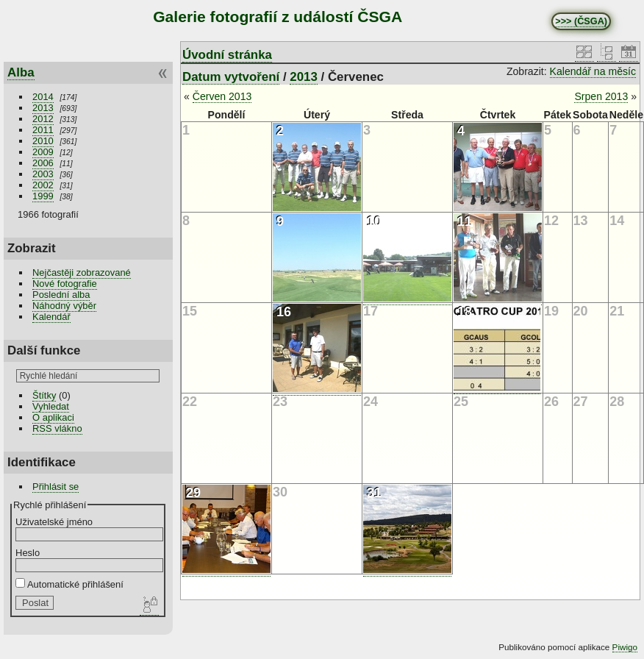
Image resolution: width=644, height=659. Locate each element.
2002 (43, 185)
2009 (43, 152)
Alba (21, 72)
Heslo (28, 553)
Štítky (44, 395)
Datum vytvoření (231, 77)
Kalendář (51, 317)
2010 (43, 141)
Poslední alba (61, 295)
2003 (43, 174)
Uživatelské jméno (54, 522)
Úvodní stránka (227, 55)
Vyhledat (51, 406)
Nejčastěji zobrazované (82, 272)
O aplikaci (53, 417)
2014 (43, 97)
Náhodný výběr (64, 306)
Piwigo (625, 647)
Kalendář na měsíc (593, 71)
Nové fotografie (65, 284)
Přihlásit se (56, 487)
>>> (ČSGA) (581, 21)
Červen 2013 (222, 96)
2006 (43, 163)
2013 (43, 108)
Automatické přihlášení (69, 584)
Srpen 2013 (601, 96)
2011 (43, 130)
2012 (43, 119)
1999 (43, 196)
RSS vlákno (57, 428)
